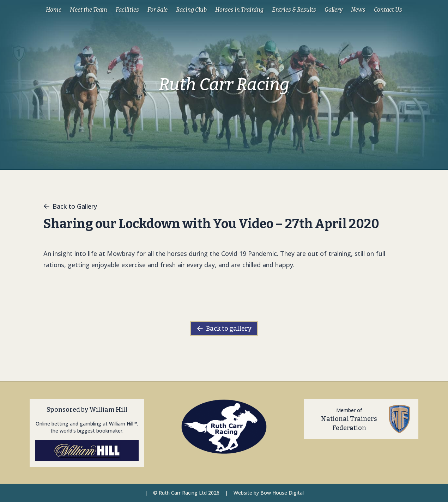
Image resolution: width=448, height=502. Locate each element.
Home (54, 10)
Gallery (334, 10)
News (358, 10)
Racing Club (191, 10)
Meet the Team (89, 10)
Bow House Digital (282, 493)
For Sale (158, 10)
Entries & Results (294, 10)
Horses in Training (239, 10)
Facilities (127, 10)
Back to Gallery (70, 206)
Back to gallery (224, 329)
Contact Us (388, 10)
